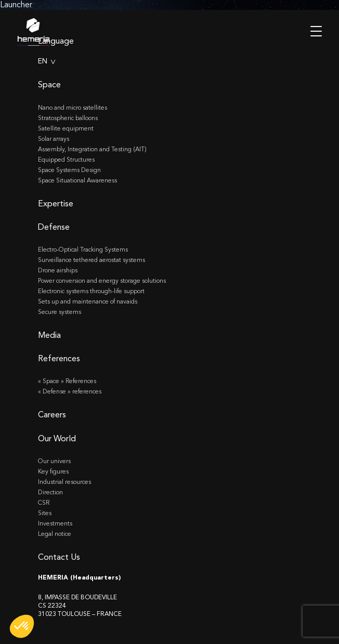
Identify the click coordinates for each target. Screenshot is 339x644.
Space (49, 84)
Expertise (56, 203)
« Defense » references (70, 391)
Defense (54, 227)
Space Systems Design (69, 170)
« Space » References (67, 381)
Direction (50, 492)
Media (49, 335)
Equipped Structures (66, 160)
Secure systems (60, 312)
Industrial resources (64, 482)
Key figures (53, 471)
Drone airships (58, 270)
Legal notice (55, 534)
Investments (55, 523)
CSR (44, 503)
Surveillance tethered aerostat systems (92, 260)
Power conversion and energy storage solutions (102, 281)
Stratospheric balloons (68, 118)
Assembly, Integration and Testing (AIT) (92, 149)
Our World (57, 438)
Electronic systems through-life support (91, 291)
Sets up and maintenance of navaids (88, 301)
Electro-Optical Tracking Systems (83, 249)
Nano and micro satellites (73, 108)
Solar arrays (54, 139)
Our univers (54, 461)
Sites (45, 513)
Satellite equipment (66, 128)
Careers (52, 415)
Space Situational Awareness (77, 180)
